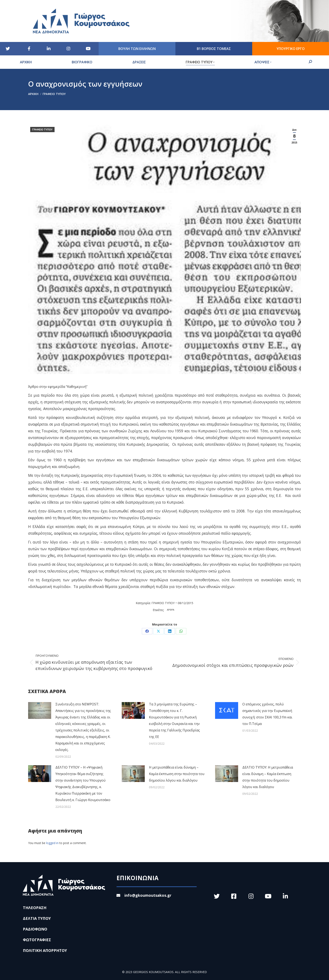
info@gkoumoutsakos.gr (144, 895)
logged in (52, 843)
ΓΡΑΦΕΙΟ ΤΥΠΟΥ (42, 130)
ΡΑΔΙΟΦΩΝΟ (35, 929)
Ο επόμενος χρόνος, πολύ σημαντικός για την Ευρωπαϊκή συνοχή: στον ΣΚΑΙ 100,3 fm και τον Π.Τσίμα (267, 714)
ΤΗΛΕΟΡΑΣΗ (35, 908)
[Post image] (40, 710)
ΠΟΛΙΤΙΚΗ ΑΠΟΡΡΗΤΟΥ (45, 950)
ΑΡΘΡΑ (170, 610)
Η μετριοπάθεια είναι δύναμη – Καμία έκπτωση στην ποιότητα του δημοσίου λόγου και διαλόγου (177, 774)
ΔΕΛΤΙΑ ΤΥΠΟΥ (37, 918)
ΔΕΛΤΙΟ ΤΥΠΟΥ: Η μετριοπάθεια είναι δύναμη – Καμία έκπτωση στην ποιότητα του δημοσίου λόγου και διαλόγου (268, 777)
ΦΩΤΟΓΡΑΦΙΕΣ (37, 940)
